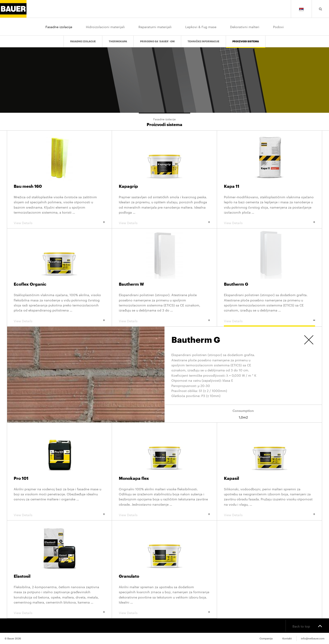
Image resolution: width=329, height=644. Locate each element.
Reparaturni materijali (155, 27)
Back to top (307, 626)
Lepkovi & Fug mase (201, 27)
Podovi (278, 27)
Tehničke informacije (203, 38)
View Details (59, 223)
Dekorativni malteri (245, 27)
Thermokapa (118, 38)
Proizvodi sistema (246, 38)
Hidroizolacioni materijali (105, 27)
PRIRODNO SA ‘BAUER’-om (157, 38)
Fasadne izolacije (59, 27)
